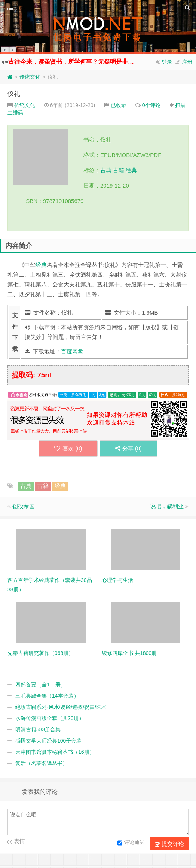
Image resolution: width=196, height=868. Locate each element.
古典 (106, 170)
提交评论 (169, 844)
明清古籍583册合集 (38, 729)
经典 (131, 170)
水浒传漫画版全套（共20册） (50, 718)
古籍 (119, 170)
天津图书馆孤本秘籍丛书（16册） (55, 752)
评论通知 (131, 843)
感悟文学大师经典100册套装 (48, 741)
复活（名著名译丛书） (42, 763)
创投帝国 (24, 506)
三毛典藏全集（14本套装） (47, 696)
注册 (187, 62)
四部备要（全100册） (41, 685)
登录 (167, 62)
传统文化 (30, 77)
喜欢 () (68, 448)
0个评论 (151, 105)
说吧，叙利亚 (167, 506)
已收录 (119, 105)
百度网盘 (72, 351)
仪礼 (14, 94)
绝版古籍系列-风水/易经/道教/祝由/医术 (61, 707)
